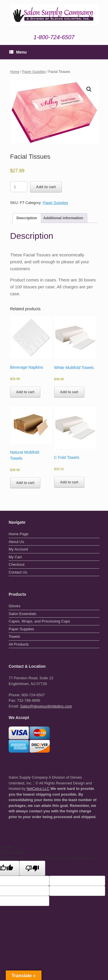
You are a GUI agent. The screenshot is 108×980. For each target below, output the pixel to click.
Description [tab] (27, 218)
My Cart (15, 557)
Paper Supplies (34, 72)
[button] (89, 89)
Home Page (19, 534)
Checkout (17, 564)
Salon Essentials (22, 614)
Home (15, 72)
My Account (18, 549)
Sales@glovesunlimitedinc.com (46, 706)
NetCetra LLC (38, 789)
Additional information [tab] (63, 218)
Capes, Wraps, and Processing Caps (39, 621)
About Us (16, 542)
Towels (14, 636)
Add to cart (46, 187)
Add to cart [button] (25, 392)
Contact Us (18, 572)
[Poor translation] (32, 868)
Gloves (14, 606)
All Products (19, 644)
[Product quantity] (19, 187)
